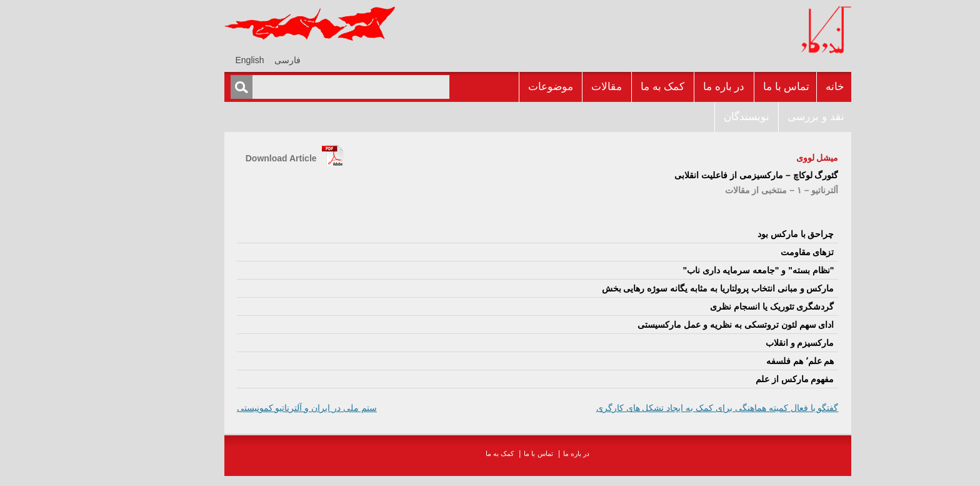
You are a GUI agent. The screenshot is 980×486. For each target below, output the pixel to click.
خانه (787, 87)
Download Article (234, 158)
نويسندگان (699, 117)
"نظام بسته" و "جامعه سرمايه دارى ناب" (711, 270)
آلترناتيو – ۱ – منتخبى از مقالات (734, 190)
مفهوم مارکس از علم (747, 379)
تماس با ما (739, 87)
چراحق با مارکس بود (748, 234)
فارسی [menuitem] (240, 60)
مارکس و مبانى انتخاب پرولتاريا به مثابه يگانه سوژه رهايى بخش (671, 288)
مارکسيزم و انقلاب (752, 343)
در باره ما (676, 87)
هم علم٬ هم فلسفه (753, 361)
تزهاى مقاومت (760, 252)
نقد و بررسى (768, 117)
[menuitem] (240, 60)
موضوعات (503, 87)
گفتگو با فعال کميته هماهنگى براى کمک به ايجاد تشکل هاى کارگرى (670, 408)
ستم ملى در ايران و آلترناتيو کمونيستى (259, 408)
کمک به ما (615, 87)
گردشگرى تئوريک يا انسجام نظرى (725, 306)
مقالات (559, 87)
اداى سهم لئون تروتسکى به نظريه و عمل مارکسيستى (688, 325)
